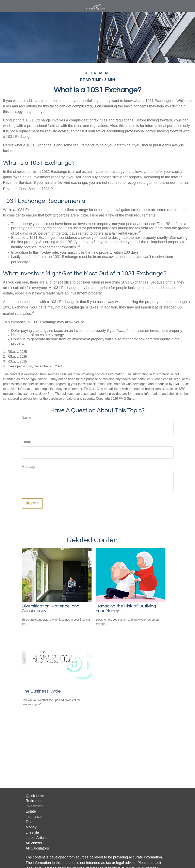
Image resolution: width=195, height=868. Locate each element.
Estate (31, 811)
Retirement (35, 801)
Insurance (34, 817)
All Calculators (37, 848)
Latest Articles (37, 838)
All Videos (34, 843)
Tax (29, 822)
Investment (35, 806)
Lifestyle (32, 832)
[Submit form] (32, 503)
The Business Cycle (41, 691)
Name (27, 418)
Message (29, 467)
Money (31, 827)
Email (26, 442)
